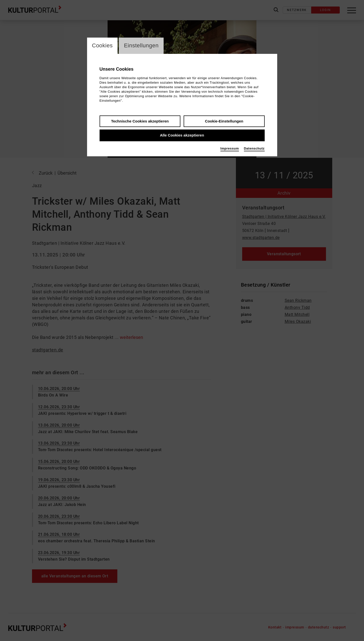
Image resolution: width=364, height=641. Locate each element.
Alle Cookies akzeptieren (182, 135)
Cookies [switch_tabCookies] (102, 46)
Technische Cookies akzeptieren (140, 121)
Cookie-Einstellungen (224, 121)
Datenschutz (254, 148)
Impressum (230, 148)
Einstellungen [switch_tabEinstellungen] (141, 46)
